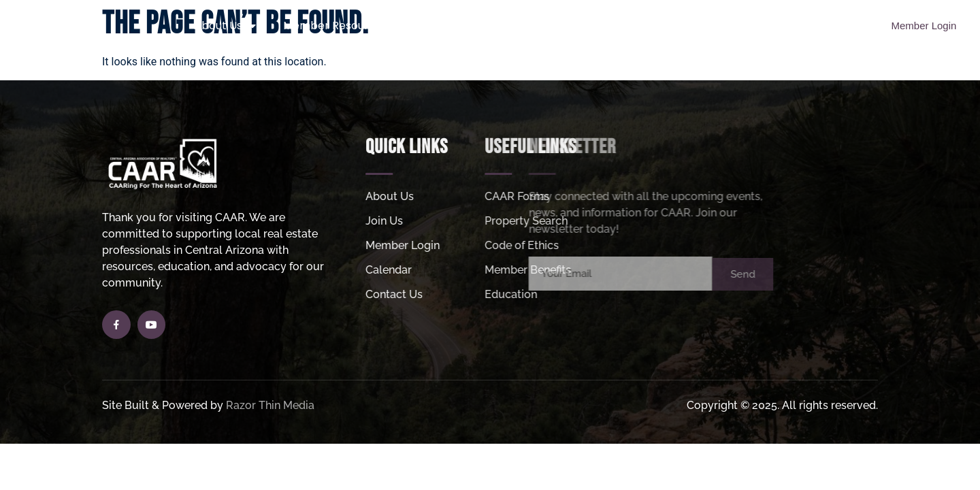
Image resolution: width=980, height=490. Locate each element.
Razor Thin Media (270, 405)
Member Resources (342, 26)
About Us (225, 26)
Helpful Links (663, 26)
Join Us (454, 26)
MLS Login (755, 26)
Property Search (552, 26)
